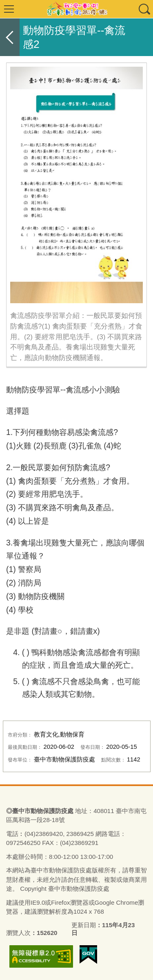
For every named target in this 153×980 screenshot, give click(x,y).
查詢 (144, 9)
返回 (10, 37)
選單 (9, 9)
